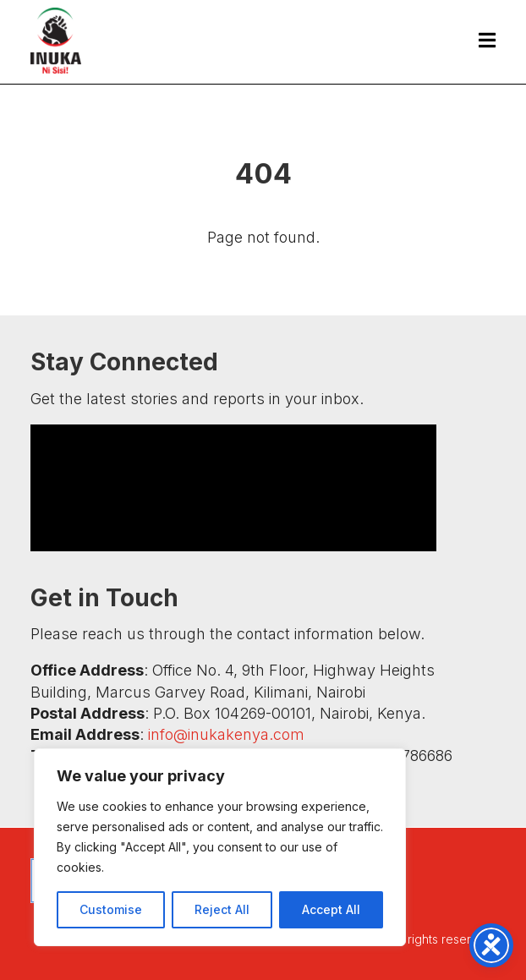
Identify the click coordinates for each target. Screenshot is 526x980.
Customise (111, 909)
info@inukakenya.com (226, 734)
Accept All (331, 909)
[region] (220, 847)
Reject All (222, 909)
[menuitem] (479, 40)
